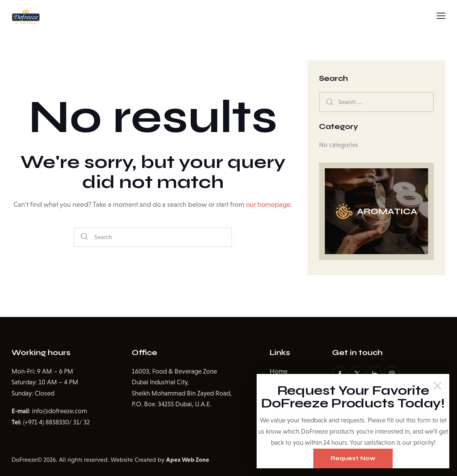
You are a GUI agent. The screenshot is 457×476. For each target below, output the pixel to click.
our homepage (268, 204)
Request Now (353, 458)
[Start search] (84, 237)
